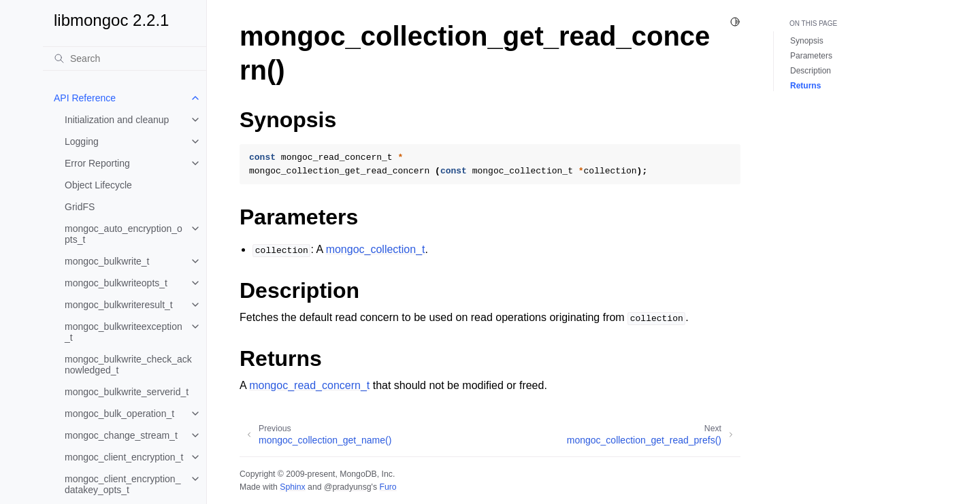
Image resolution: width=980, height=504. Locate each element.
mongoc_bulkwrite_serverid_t (127, 392)
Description (811, 71)
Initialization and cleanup (117, 120)
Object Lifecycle (98, 185)
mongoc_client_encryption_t (124, 457)
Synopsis (807, 41)
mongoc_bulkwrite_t (107, 261)
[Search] (125, 58)
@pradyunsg (348, 487)
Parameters (811, 56)
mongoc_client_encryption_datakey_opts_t (122, 484)
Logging (82, 141)
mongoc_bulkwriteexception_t (124, 332)
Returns (805, 86)
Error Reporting (97, 163)
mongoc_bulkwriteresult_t (119, 305)
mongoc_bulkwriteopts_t (116, 283)
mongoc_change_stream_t (121, 435)
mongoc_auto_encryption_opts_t (124, 234)
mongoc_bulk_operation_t (119, 414)
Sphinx (292, 487)
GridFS (80, 207)
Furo (388, 487)
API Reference (85, 98)
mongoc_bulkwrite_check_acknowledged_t (128, 365)
